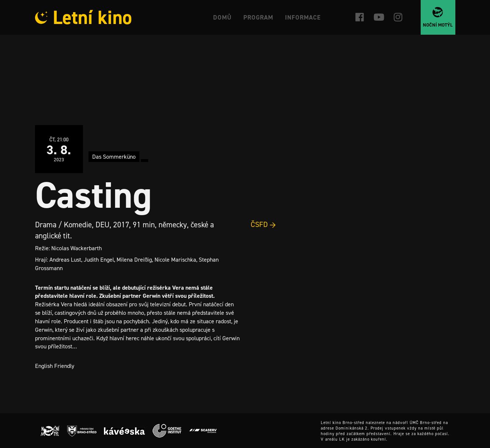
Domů (222, 17)
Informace (303, 17)
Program (258, 17)
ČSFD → (263, 224)
